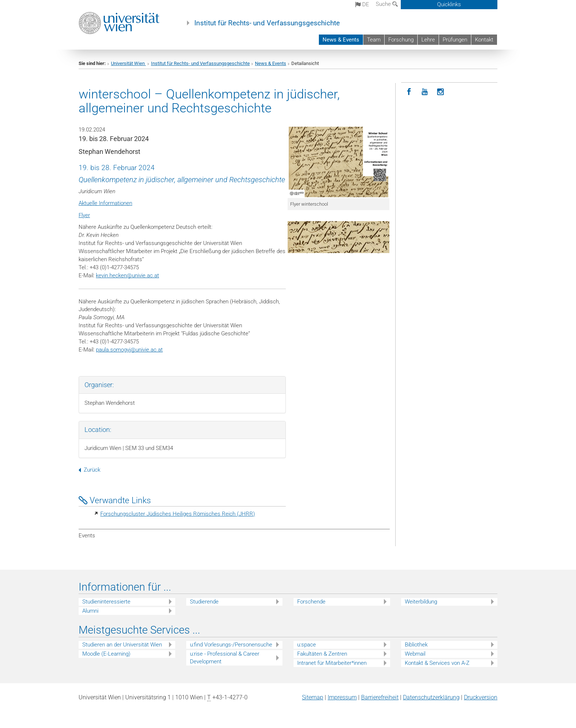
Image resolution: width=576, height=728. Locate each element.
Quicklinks (449, 4)
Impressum (342, 697)
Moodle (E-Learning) (106, 654)
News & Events (341, 40)
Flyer (84, 215)
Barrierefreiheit (380, 697)
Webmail (415, 654)
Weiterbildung (421, 602)
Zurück (89, 470)
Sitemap (313, 697)
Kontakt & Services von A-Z (437, 663)
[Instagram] (441, 92)
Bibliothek (416, 645)
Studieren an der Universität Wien (122, 645)
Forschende (311, 602)
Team (374, 40)
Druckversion (481, 697)
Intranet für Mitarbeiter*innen (332, 663)
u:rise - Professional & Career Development (225, 658)
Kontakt (484, 40)
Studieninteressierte (106, 602)
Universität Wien (128, 63)
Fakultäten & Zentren (322, 654)
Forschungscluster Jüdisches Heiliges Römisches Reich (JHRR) (178, 514)
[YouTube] (425, 92)
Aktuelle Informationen (105, 203)
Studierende (204, 602)
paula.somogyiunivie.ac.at (129, 350)
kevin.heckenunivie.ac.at (127, 275)
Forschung (401, 40)
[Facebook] (409, 92)
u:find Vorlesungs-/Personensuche (231, 645)
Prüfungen (455, 40)
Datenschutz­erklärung (431, 697)
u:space (307, 645)
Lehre (428, 40)
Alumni (90, 611)
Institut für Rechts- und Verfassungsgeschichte (267, 23)
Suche (387, 4)
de (362, 4)
